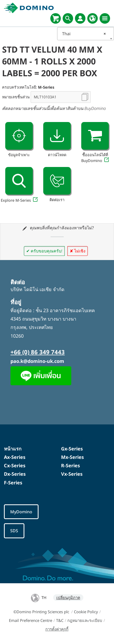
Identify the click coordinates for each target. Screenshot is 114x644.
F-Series (13, 483)
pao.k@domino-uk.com (37, 361)
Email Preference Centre (31, 620)
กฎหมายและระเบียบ (85, 620)
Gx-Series (72, 449)
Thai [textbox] (84, 34)
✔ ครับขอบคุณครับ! (44, 251)
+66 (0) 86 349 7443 (38, 352)
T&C (60, 620)
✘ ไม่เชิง (78, 251)
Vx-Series (72, 474)
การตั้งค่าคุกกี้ (57, 629)
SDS (14, 531)
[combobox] (86, 34)
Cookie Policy (86, 612)
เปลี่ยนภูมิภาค (68, 597)
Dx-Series (15, 474)
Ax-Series (15, 457)
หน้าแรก (13, 449)
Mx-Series (72, 457)
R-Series (70, 465)
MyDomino (21, 512)
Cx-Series (15, 465)
